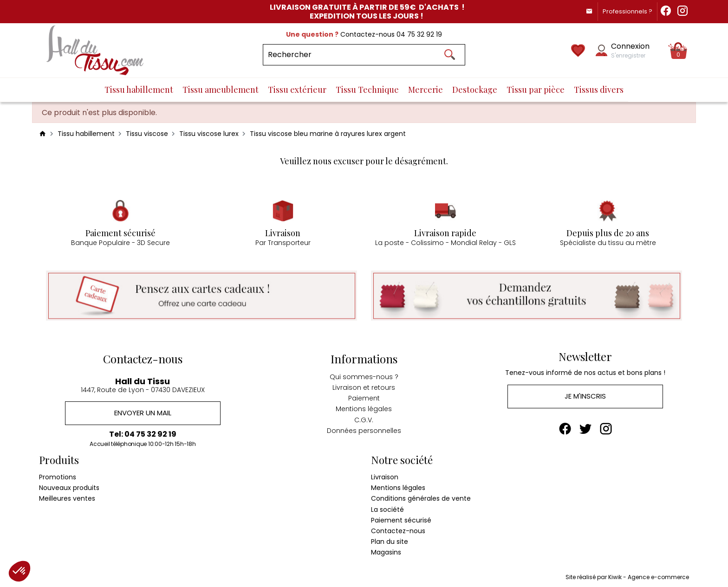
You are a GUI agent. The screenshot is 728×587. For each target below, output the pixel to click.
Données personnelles (364, 429)
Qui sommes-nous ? (364, 375)
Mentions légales (364, 407)
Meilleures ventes (67, 497)
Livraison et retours (364, 386)
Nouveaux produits (69, 487)
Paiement (364, 397)
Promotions (58, 476)
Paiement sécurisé (401, 519)
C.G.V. (364, 418)
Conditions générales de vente (421, 497)
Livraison (385, 476)
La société (387, 508)
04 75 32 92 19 (419, 34)
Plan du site (390, 541)
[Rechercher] (364, 55)
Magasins (386, 551)
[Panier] (679, 51)
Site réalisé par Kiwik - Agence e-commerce (627, 576)
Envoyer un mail (143, 412)
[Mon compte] (601, 50)
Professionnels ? (625, 11)
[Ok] (449, 55)
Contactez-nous (398, 530)
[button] (19, 571)
